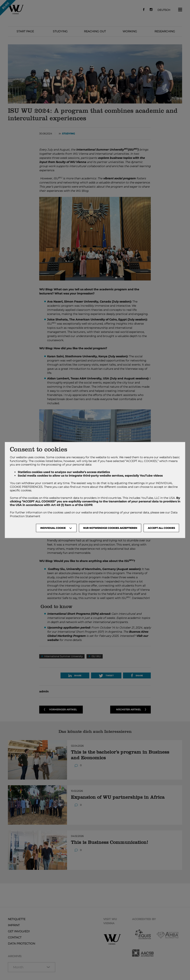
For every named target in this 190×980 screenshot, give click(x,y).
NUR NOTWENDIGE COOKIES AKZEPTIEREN (110, 528)
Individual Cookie (53, 528)
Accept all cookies (161, 528)
